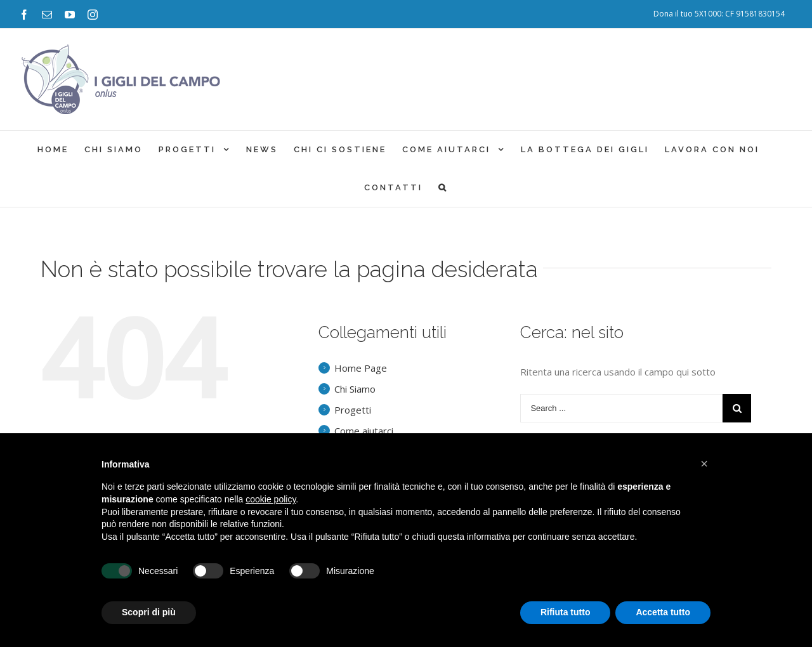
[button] (704, 464)
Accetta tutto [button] (663, 612)
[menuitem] (719, 14)
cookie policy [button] (271, 499)
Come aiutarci (364, 431)
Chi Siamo (355, 389)
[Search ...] (621, 408)
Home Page (361, 368)
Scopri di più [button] (149, 612)
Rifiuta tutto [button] (566, 612)
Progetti (353, 410)
